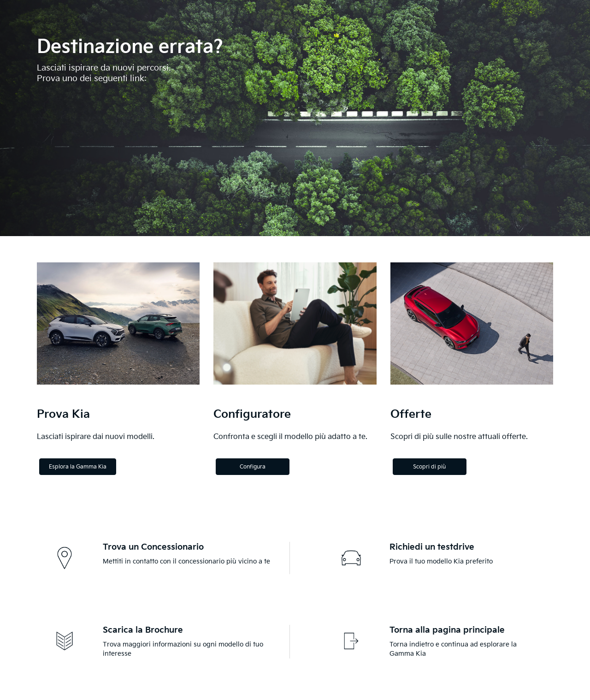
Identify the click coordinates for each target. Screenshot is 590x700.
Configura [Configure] (253, 467)
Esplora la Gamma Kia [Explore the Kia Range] (78, 467)
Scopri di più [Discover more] (429, 467)
